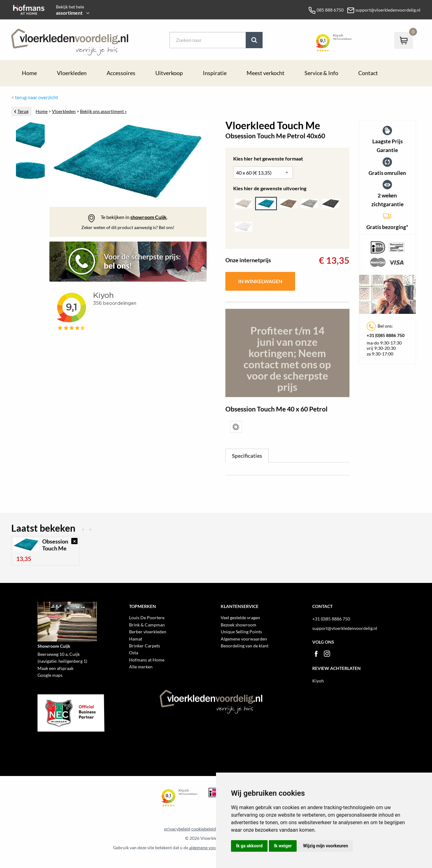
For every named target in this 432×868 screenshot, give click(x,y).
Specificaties (247, 456)
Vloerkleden (72, 73)
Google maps (50, 675)
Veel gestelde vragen (240, 618)
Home (29, 73)
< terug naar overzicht (35, 97)
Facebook (316, 654)
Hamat (136, 639)
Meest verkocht (266, 73)
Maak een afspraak (55, 668)
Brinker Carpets (145, 646)
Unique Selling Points (241, 632)
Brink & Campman (147, 625)
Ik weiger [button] (283, 846)
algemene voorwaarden (212, 848)
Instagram (327, 654)
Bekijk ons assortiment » (103, 111)
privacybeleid (177, 829)
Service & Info (321, 73)
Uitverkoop (169, 73)
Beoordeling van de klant (245, 646)
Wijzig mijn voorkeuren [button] (325, 846)
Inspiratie (215, 73)
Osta (134, 653)
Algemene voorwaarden (244, 639)
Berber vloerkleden (148, 632)
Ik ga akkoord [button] (249, 846)
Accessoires (121, 73)
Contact (368, 73)
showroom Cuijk (148, 217)
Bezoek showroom (239, 625)
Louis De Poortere (147, 618)
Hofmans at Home (147, 660)
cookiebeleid (204, 829)
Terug (23, 111)
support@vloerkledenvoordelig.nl (345, 628)
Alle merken (141, 667)
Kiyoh (318, 681)
